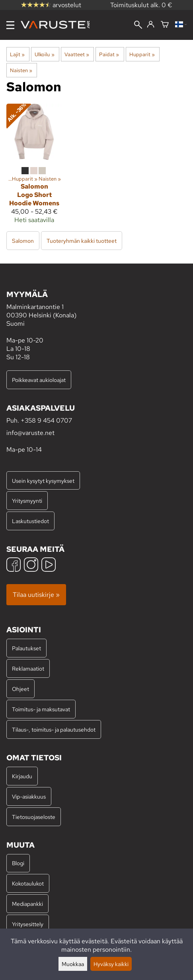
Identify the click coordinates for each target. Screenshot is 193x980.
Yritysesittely (28, 924)
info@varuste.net (30, 433)
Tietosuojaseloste (34, 817)
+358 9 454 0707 (46, 420)
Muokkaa (73, 964)
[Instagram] (31, 566)
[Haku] (138, 26)
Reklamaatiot (28, 668)
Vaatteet (77, 54)
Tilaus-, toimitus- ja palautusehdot (54, 729)
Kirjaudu (22, 776)
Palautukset (26, 648)
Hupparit (142, 54)
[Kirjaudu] (151, 25)
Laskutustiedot (30, 521)
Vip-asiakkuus (29, 796)
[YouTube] (49, 566)
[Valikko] (10, 25)
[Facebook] (14, 566)
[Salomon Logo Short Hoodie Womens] (34, 167)
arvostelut (51, 5)
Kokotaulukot (28, 883)
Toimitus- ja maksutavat (41, 709)
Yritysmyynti (27, 501)
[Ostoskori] (165, 25)
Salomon (23, 241)
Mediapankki (27, 904)
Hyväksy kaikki (111, 964)
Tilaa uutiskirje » (36, 595)
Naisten (21, 70)
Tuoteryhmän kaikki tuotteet (82, 241)
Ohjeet (20, 689)
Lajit (17, 54)
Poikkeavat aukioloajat (39, 380)
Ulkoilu (44, 54)
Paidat (109, 54)
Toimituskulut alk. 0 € (141, 5)
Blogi (18, 863)
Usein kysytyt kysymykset (43, 481)
